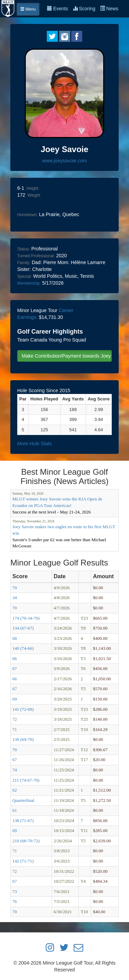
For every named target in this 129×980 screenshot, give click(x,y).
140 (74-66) (23, 648)
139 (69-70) (23, 739)
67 (15, 668)
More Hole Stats (34, 444)
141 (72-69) (23, 709)
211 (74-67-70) (26, 780)
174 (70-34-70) (26, 618)
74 (15, 770)
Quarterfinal (23, 800)
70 (15, 588)
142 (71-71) (23, 861)
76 (15, 901)
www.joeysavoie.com (65, 161)
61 (15, 810)
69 (15, 699)
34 (15, 598)
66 (15, 659)
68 (15, 638)
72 (15, 719)
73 (15, 891)
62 (15, 790)
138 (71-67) (23, 821)
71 (15, 729)
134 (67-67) (23, 628)
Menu (28, 9)
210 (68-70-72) (26, 841)
